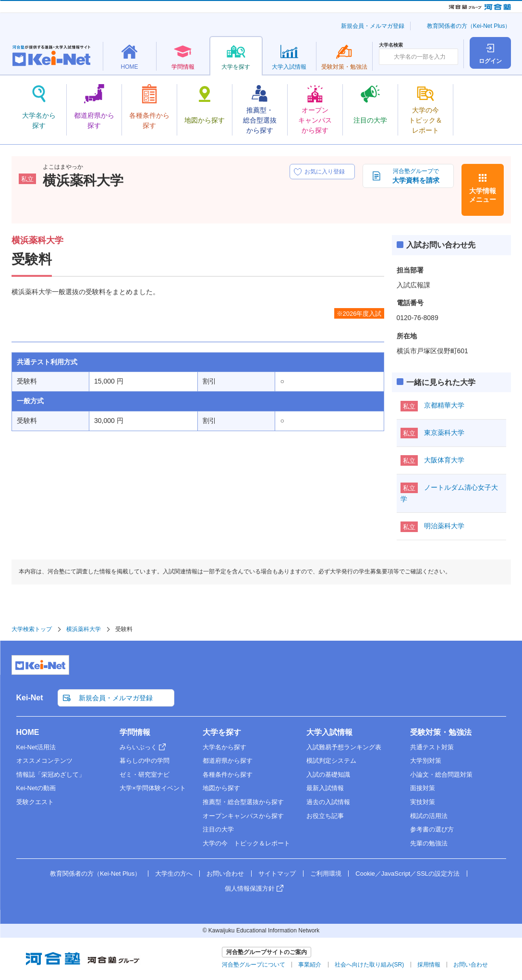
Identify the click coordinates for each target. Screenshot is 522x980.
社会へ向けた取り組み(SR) (370, 965)
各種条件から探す (228, 775)
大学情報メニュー (483, 195)
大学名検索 (391, 45)
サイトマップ (277, 874)
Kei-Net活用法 (36, 747)
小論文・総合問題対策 (441, 775)
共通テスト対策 (432, 747)
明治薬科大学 (444, 526)
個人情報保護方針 (250, 888)
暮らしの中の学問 (145, 761)
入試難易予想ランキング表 (344, 747)
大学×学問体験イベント (153, 788)
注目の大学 (218, 829)
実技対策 (423, 802)
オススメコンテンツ (44, 761)
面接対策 (423, 788)
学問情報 (135, 732)
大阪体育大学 (444, 460)
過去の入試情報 (328, 802)
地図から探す (221, 788)
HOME (28, 732)
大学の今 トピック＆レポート (246, 843)
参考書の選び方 (432, 829)
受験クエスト (35, 802)
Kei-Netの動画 (36, 788)
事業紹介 (310, 965)
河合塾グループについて (254, 965)
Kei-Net (30, 698)
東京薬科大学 (444, 433)
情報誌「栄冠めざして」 (51, 775)
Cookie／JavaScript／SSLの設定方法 (407, 874)
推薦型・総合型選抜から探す (243, 802)
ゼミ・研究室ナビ (145, 775)
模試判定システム (331, 761)
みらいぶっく (138, 747)
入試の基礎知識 (328, 775)
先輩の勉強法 (429, 843)
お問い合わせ (225, 874)
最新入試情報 (325, 788)
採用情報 (429, 965)
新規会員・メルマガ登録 (373, 26)
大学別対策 (426, 761)
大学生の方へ (174, 874)
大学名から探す (225, 747)
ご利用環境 (326, 874)
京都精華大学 (444, 405)
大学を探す (222, 732)
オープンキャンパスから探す (243, 816)
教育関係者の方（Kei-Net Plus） (469, 26)
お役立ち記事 (325, 816)
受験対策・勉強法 (441, 732)
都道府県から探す (228, 761)
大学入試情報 (329, 732)
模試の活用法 (429, 816)
